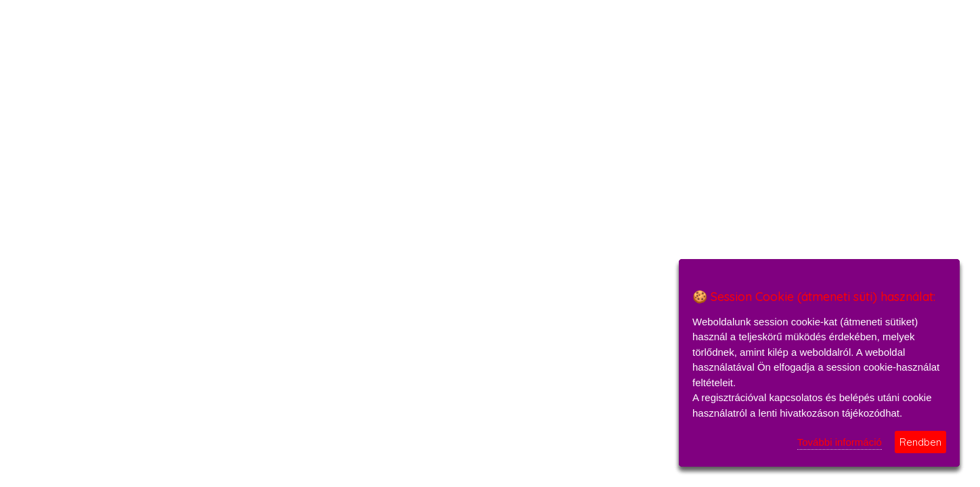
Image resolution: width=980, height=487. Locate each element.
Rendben (920, 442)
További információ (840, 442)
